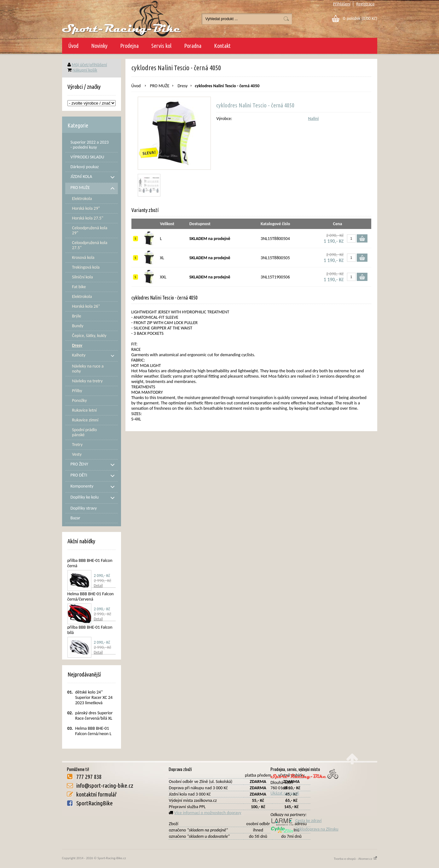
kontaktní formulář (96, 794)
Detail (98, 585)
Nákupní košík (85, 70)
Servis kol (161, 46)
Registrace (365, 4)
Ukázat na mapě (285, 793)
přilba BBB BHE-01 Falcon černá (90, 563)
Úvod (73, 46)
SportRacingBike (95, 803)
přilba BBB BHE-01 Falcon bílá (90, 630)
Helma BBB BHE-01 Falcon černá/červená (91, 597)
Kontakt (222, 46)
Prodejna (129, 46)
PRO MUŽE (160, 86)
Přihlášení (342, 4)
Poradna (193, 46)
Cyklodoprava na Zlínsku (304, 829)
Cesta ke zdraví (296, 821)
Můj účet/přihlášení (90, 65)
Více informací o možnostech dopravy (208, 813)
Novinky (99, 46)
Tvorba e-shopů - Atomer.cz (355, 859)
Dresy (182, 86)
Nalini (314, 119)
